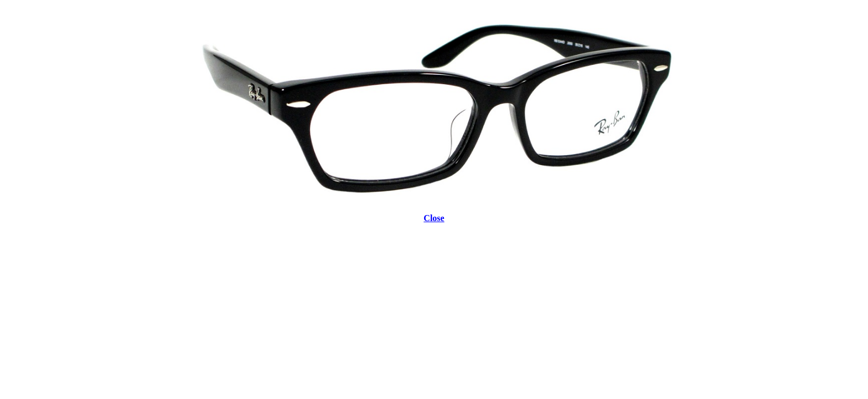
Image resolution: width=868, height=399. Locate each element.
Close (434, 218)
